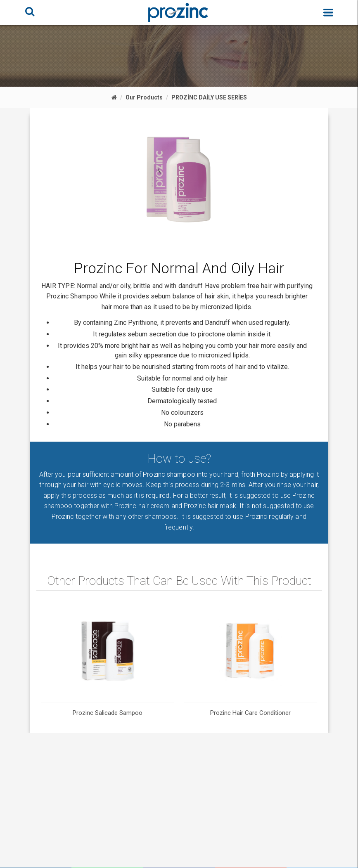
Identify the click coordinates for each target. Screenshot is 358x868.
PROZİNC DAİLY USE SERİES (209, 97)
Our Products (144, 97)
